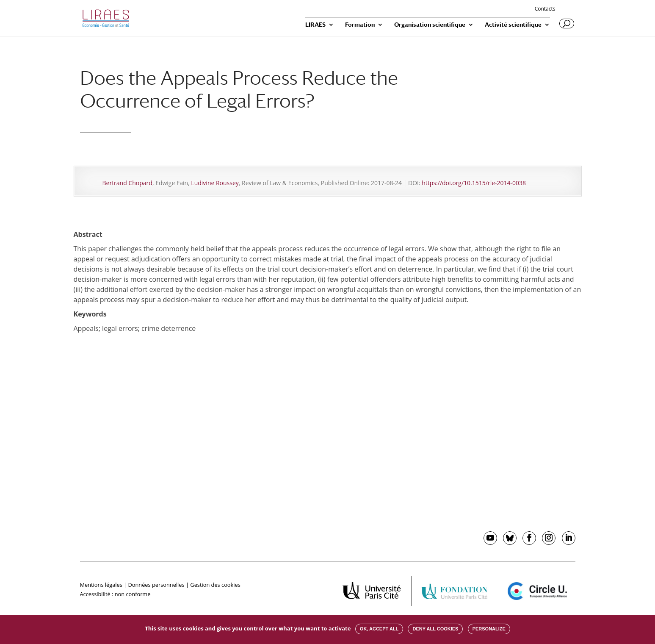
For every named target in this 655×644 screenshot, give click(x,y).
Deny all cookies (435, 629)
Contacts (545, 9)
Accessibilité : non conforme (115, 594)
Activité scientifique (513, 25)
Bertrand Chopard (127, 183)
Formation (360, 25)
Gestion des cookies (215, 585)
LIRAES (315, 25)
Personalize (489, 629)
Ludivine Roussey (215, 183)
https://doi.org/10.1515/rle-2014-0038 (474, 183)
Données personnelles (156, 585)
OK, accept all (379, 629)
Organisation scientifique (430, 25)
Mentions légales (101, 585)
